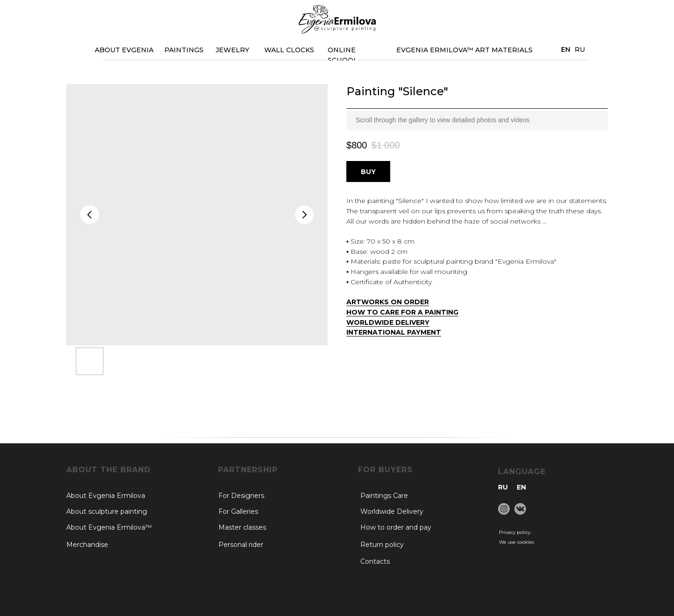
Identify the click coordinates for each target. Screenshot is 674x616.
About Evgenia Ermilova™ (109, 527)
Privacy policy (515, 532)
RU (580, 49)
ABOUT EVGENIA (124, 50)
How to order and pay (396, 527)
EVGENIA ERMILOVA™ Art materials (464, 50)
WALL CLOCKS (289, 50)
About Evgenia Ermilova (106, 496)
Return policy (382, 545)
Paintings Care (384, 496)
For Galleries (238, 511)
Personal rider (241, 545)
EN (521, 487)
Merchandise (87, 545)
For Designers (241, 496)
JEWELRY (232, 50)
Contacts (375, 561)
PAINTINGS (184, 50)
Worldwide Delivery (392, 511)
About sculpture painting (107, 511)
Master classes (242, 527)
